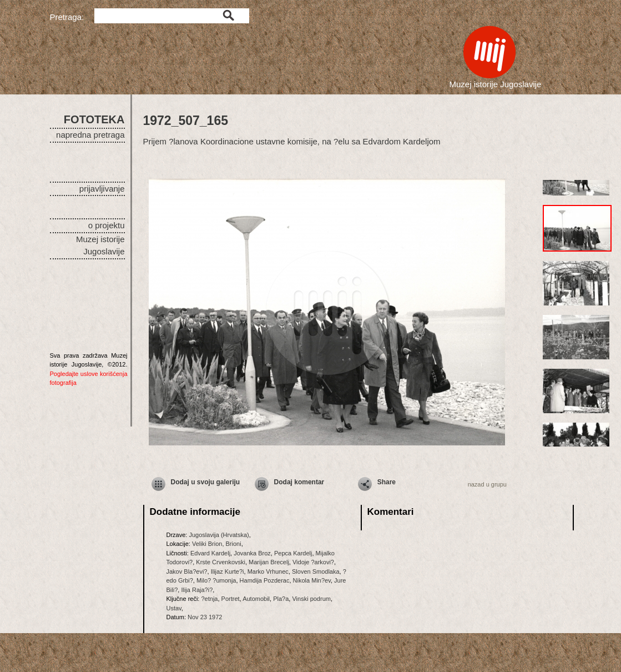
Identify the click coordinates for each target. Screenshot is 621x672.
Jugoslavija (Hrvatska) (219, 535)
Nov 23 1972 (205, 617)
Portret (231, 599)
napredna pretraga (90, 135)
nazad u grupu (487, 484)
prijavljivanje (102, 189)
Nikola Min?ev (312, 580)
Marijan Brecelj (269, 562)
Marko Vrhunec (268, 571)
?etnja (209, 599)
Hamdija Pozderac (265, 580)
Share (387, 482)
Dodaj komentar (299, 482)
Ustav (174, 608)
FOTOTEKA (94, 119)
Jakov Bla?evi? (187, 571)
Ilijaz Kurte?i (228, 571)
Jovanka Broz (252, 553)
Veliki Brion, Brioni (217, 544)
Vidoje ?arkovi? (313, 562)
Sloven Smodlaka (316, 571)
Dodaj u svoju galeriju (206, 482)
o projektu (107, 225)
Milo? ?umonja (216, 580)
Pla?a (281, 599)
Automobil (256, 599)
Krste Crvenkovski (221, 562)
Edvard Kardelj (210, 553)
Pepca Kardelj (293, 553)
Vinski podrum (311, 599)
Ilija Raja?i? (197, 590)
